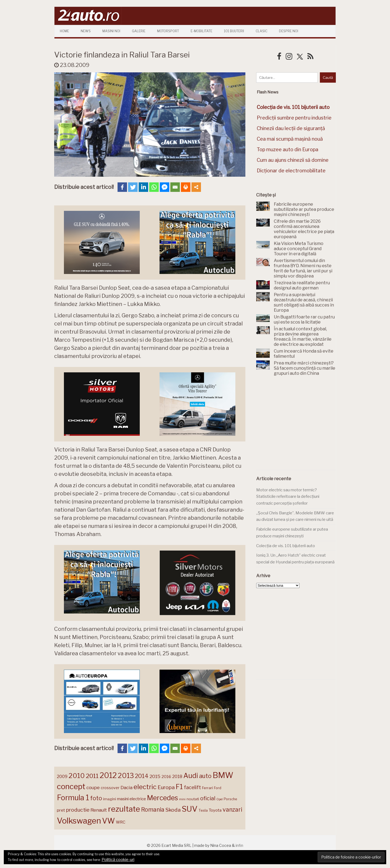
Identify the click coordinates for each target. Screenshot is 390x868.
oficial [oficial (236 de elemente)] (208, 798)
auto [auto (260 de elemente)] (205, 776)
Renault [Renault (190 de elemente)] (99, 810)
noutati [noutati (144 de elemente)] (193, 799)
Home (64, 31)
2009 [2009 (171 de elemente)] (62, 777)
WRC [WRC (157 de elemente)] (121, 822)
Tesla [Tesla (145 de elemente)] (203, 810)
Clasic (261, 31)
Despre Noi (289, 31)
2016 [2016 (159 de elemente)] (166, 777)
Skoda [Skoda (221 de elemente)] (173, 810)
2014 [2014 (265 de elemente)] (142, 776)
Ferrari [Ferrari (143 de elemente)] (207, 788)
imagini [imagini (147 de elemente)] (110, 799)
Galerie (139, 31)
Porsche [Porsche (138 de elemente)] (230, 799)
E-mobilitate (201, 31)
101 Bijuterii (234, 31)
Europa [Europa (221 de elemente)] (166, 787)
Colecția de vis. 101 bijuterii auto (286, 546)
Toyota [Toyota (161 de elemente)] (215, 810)
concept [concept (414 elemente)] (71, 786)
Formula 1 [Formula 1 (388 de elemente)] (73, 798)
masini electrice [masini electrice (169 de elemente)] (131, 799)
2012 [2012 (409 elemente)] (108, 775)
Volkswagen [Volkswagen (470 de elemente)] (79, 821)
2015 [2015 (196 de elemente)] (155, 776)
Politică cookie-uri (118, 860)
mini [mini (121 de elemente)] (182, 799)
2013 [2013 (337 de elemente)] (126, 776)
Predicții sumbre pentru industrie (294, 118)
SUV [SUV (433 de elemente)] (190, 809)
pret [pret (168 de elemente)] (61, 810)
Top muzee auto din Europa (287, 149)
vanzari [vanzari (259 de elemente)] (232, 810)
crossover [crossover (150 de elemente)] (110, 788)
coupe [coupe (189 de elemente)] (93, 788)
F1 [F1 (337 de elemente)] (179, 787)
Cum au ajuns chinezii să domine (293, 160)
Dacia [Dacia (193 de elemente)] (126, 787)
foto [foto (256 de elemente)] (96, 798)
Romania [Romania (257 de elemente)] (153, 810)
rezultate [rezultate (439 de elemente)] (124, 809)
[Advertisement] (297, 426)
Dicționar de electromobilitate (291, 171)
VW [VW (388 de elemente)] (108, 821)
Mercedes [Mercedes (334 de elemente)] (162, 798)
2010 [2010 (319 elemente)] (77, 776)
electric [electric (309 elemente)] (145, 787)
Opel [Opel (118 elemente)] (220, 799)
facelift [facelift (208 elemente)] (192, 787)
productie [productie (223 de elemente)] (78, 810)
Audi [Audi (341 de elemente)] (191, 776)
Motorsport (168, 31)
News (86, 31)
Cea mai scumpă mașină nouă (290, 139)
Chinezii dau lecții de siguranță (291, 128)
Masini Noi (111, 31)
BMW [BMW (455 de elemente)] (223, 775)
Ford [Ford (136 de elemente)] (218, 788)
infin (239, 845)
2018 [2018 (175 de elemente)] (177, 777)
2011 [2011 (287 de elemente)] (92, 776)
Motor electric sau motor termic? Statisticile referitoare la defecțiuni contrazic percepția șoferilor (288, 497)
